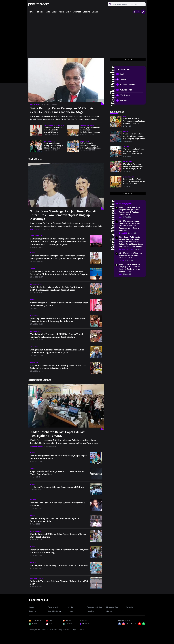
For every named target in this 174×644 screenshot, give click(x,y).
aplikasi (126, 147)
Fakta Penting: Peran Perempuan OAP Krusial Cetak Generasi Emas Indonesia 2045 (62, 110)
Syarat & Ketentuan (55, 611)
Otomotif (77, 12)
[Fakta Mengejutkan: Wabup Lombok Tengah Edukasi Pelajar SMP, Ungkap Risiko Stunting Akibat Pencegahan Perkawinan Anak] (36, 146)
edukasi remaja (49, 141)
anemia (33, 469)
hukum (121, 260)
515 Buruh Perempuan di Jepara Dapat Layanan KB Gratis (57, 487)
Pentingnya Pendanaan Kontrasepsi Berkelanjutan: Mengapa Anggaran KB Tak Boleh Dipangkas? (91, 132)
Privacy (70, 611)
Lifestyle (86, 12)
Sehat (69, 12)
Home (31, 12)
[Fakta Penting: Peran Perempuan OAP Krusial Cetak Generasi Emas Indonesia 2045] (66, 81)
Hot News (40, 12)
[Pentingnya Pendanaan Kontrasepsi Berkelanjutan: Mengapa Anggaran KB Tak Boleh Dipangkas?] (73, 130)
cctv (121, 217)
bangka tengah (36, 331)
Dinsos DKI (123, 233)
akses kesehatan (36, 236)
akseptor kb (85, 141)
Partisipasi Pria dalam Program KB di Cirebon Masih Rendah (59, 565)
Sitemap (109, 611)
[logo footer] (38, 600)
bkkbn (32, 253)
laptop (126, 132)
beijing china (128, 162)
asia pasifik (34, 347)
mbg (125, 117)
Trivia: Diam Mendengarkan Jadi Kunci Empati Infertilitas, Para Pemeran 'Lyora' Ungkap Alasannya (63, 215)
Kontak (31, 607)
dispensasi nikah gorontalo (54, 125)
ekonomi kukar (129, 177)
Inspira (61, 12)
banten (33, 500)
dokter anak (35, 363)
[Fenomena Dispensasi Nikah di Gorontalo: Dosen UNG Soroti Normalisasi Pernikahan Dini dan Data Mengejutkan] (36, 130)
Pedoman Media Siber (95, 607)
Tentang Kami (53, 607)
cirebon (33, 563)
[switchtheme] (143, 12)
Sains (54, 12)
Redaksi (70, 607)
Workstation (130, 607)
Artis (48, 12)
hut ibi (33, 300)
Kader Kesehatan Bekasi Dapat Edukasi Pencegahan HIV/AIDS (58, 434)
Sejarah (95, 12)
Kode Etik (90, 611)
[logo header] (39, 4)
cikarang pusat (37, 446)
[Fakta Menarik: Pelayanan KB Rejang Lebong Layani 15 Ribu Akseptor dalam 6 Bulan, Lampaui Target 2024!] (73, 146)
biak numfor (35, 105)
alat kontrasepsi (37, 578)
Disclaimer (33, 611)
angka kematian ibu (87, 125)
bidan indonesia (36, 531)
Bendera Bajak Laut (126, 249)
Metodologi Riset (112, 607)
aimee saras (35, 229)
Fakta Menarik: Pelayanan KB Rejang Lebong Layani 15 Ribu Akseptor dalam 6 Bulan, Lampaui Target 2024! (91, 148)
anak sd (33, 269)
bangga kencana (36, 284)
